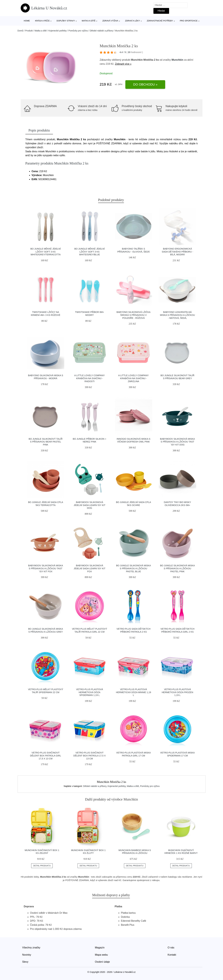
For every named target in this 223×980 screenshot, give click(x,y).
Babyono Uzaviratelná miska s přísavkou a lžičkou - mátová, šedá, (177, 315)
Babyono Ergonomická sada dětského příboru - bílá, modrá (177, 252)
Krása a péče (42, 21)
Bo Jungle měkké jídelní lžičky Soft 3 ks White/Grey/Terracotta (46, 252)
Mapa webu (101, 955)
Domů (20, 31)
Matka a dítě (89, 21)
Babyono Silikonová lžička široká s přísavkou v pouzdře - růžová (133, 315)
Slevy (25, 962)
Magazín (100, 948)
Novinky (27, 955)
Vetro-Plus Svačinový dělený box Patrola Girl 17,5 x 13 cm (46, 756)
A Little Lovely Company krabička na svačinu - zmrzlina (134, 378)
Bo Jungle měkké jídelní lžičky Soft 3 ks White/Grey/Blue (89, 252)
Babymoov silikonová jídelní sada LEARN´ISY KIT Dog (89, 505)
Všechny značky (31, 948)
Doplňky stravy (66, 21)
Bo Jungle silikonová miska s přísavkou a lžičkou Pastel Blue (134, 568)
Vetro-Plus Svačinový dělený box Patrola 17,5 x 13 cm (89, 756)
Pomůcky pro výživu (78, 31)
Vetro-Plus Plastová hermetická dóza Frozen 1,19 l (177, 692)
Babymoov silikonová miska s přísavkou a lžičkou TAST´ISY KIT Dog (177, 442)
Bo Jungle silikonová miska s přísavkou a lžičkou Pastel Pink (177, 568)
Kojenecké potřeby (58, 31)
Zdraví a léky (132, 21)
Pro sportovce (189, 21)
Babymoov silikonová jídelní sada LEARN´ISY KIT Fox (89, 568)
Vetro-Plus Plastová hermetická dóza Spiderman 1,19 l (89, 692)
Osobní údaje (102, 962)
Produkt (29, 31)
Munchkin (177, 60)
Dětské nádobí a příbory (101, 31)
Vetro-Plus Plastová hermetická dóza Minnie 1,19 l (134, 692)
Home (27, 21)
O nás (171, 948)
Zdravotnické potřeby (160, 21)
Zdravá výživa (110, 21)
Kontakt (172, 955)
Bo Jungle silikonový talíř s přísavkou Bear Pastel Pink (46, 442)
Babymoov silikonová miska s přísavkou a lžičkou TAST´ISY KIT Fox (46, 568)
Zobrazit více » (123, 64)
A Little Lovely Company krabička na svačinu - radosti (89, 378)
